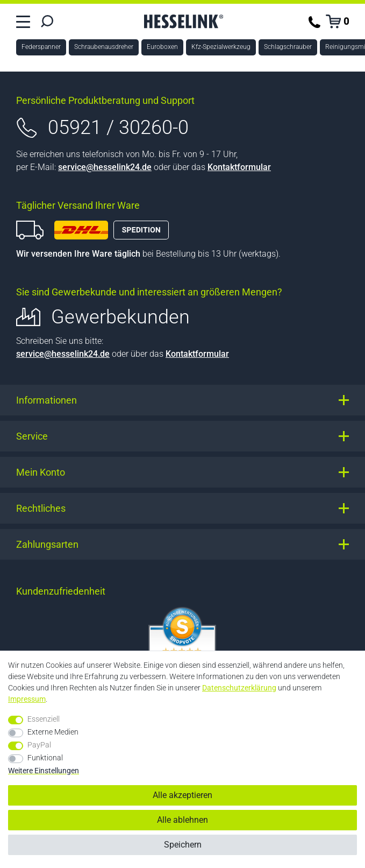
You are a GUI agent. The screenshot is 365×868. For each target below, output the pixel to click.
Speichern (183, 845)
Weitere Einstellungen (44, 771)
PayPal (39, 745)
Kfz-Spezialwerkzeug (221, 47)
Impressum (27, 699)
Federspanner (41, 47)
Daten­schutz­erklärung (239, 688)
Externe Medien (53, 732)
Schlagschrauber (288, 47)
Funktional (45, 758)
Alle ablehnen (182, 820)
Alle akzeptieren (182, 795)
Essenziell (44, 719)
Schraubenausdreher (104, 47)
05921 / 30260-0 (118, 128)
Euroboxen (162, 47)
